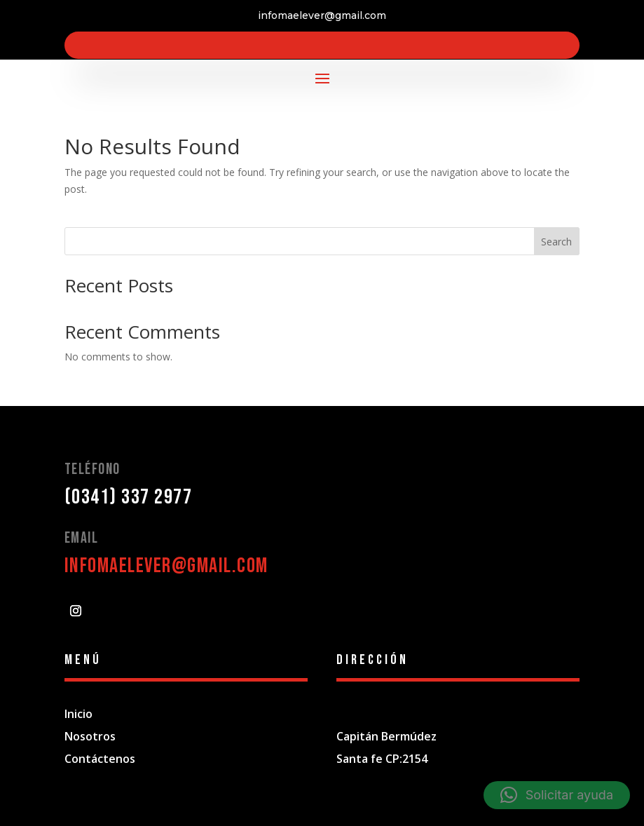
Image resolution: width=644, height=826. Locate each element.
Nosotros (90, 736)
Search (556, 242)
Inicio (78, 714)
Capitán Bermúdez (386, 736)
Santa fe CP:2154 (382, 759)
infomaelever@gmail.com (166, 566)
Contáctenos (100, 759)
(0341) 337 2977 (129, 497)
